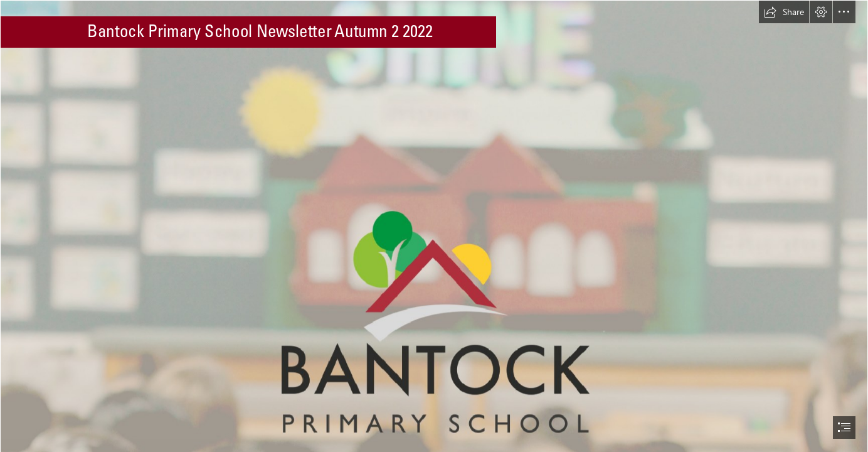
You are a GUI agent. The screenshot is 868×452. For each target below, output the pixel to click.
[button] (784, 12)
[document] (434, 226)
